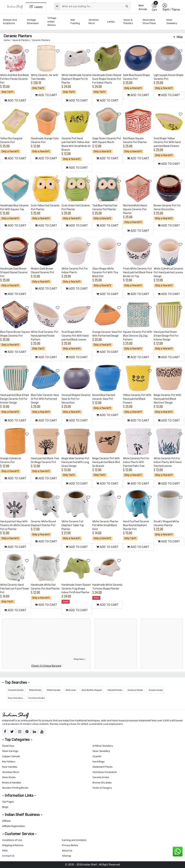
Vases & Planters (128, 22)
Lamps (111, 22)
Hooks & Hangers (102, 788)
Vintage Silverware (33, 22)
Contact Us (8, 856)
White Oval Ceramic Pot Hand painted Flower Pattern (45, 336)
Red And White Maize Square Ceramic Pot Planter (135, 209)
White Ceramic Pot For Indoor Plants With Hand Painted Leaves (168, 462)
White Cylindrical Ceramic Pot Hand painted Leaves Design (168, 272)
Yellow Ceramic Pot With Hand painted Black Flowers (137, 399)
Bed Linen (71, 690)
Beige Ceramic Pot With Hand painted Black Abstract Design (167, 399)
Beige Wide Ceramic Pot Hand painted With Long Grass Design (75, 462)
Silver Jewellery (172, 22)
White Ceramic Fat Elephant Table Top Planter (73, 525)
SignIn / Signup (171, 9)
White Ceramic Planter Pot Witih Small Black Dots (105, 525)
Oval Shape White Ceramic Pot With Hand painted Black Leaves (75, 336)
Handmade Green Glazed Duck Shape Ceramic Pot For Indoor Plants (107, 79)
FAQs (5, 851)
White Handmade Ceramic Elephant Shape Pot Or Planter (77, 79)
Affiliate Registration (14, 826)
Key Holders (9, 762)
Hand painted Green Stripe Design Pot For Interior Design (166, 336)
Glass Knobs (9, 777)
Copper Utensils (11, 756)
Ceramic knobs (101, 777)
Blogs (5, 807)
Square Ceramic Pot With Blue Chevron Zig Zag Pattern (138, 336)
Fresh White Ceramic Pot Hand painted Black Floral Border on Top (138, 272)
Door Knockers (16, 698)
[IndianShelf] (15, 7)
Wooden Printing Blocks (15, 788)
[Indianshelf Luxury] (36, 7)
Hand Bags (99, 762)
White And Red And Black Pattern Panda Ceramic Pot (15, 79)
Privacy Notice (70, 845)
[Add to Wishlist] (27, 51)
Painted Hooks (115, 690)
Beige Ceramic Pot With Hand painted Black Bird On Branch (106, 462)
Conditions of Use (12, 840)
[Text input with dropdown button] (95, 6)
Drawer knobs (156, 690)
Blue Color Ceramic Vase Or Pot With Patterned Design (45, 399)
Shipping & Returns (13, 845)
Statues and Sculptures (10, 22)
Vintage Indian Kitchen (52, 22)
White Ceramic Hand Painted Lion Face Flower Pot (15, 589)
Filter (178, 37)
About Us (67, 851)
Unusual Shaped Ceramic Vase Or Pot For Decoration (76, 399)
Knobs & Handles (12, 783)
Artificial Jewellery (103, 746)
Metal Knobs (35, 690)
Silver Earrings (10, 751)
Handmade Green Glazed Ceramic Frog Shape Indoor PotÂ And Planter (76, 589)
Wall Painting (75, 22)
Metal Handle (54, 690)
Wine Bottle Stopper (92, 690)
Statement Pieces (103, 767)
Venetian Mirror (94, 22)
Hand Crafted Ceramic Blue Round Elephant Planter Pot (136, 525)
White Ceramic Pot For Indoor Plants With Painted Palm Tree (136, 462)
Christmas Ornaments (105, 772)
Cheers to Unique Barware (46, 666)
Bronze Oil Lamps (102, 783)
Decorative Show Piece (149, 22)
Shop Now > (79, 659)
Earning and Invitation (74, 840)
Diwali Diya (8, 746)
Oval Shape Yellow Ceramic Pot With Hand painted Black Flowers (167, 142)
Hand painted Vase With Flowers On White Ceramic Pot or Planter (15, 525)
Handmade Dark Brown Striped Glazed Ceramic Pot (14, 272)
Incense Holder (135, 690)
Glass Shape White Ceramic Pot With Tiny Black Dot (105, 272)
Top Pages (8, 802)
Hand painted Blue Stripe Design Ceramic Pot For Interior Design (15, 399)
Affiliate (6, 821)
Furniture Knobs (37, 698)
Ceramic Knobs (16, 690)
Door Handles (10, 767)
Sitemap (67, 856)
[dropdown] (57, 6)
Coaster (97, 756)
